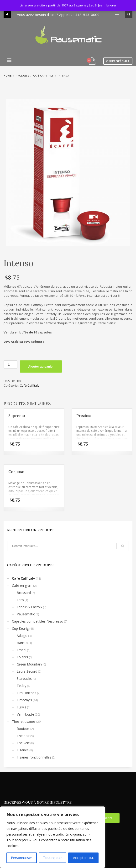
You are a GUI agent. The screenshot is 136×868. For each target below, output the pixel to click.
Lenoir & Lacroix (29, 607)
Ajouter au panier (41, 366)
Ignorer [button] (111, 5)
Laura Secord (27, 671)
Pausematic (26, 614)
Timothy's (24, 700)
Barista (22, 643)
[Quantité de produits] (10, 364)
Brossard (24, 593)
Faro (20, 600)
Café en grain (22, 585)
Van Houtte (25, 714)
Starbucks (24, 678)
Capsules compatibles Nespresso (38, 621)
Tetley (21, 686)
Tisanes (23, 750)
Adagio (22, 636)
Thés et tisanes (24, 721)
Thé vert (23, 743)
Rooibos (23, 729)
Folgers (22, 657)
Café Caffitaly (30, 385)
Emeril (21, 650)
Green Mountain (29, 664)
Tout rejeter (52, 858)
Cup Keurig (20, 628)
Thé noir (23, 736)
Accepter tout (84, 858)
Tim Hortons (26, 693)
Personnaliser (21, 858)
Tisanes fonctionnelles (34, 757)
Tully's (21, 707)
